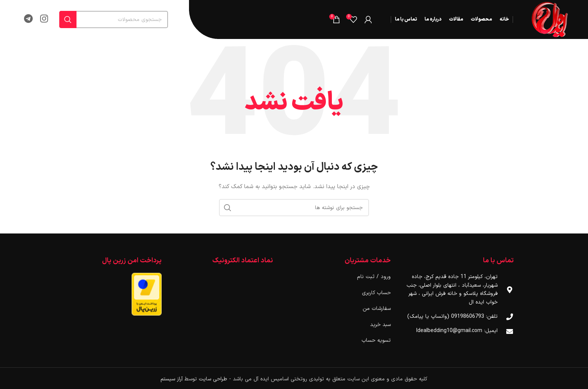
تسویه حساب (376, 340)
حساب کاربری (376, 293)
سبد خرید (380, 325)
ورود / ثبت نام (374, 277)
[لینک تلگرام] (28, 19)
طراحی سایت (213, 379)
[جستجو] (114, 19)
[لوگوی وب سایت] (550, 19)
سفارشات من (377, 309)
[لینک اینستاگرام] (44, 19)
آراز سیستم (172, 379)
